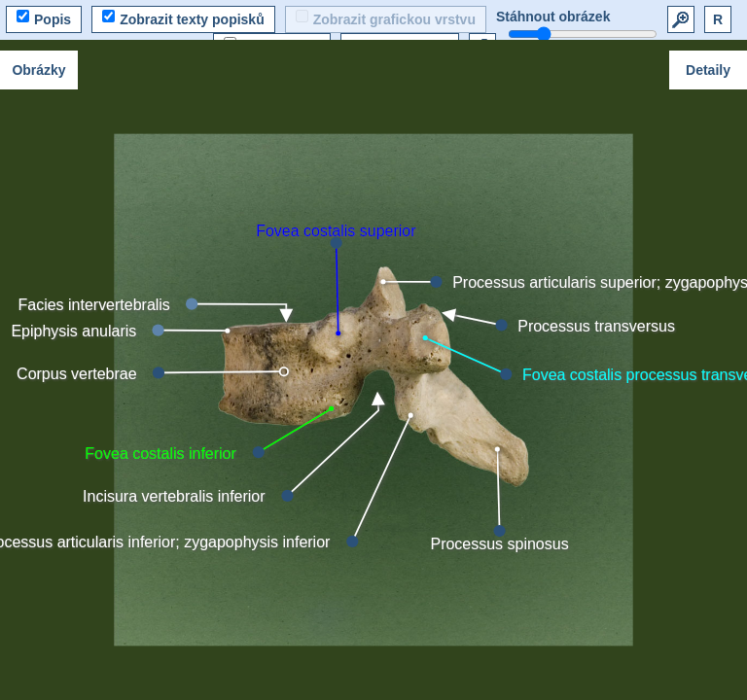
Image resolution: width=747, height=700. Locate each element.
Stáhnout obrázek (553, 17)
